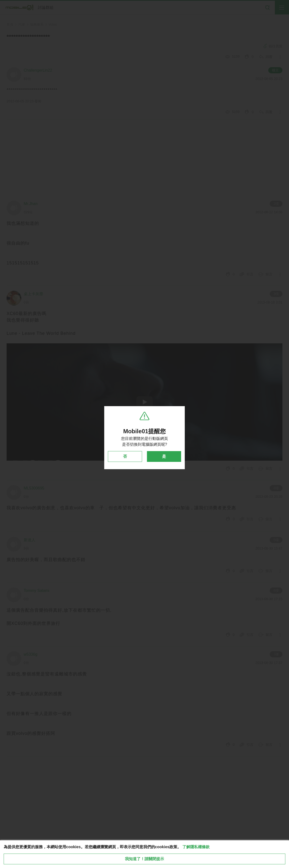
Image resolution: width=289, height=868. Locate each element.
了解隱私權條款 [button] (196, 847)
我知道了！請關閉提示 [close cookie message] (144, 859)
